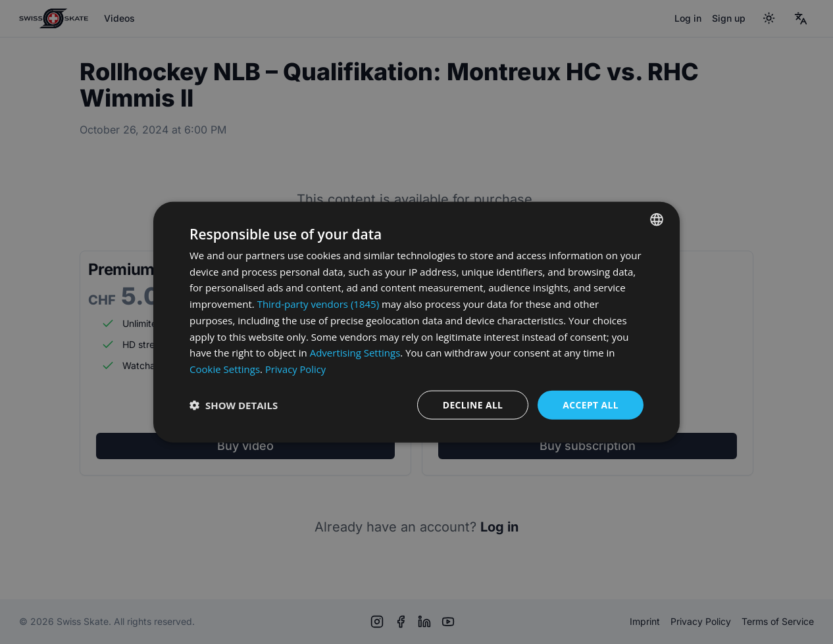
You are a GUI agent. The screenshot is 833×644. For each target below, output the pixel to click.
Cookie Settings (225, 369)
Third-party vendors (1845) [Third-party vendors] (318, 304)
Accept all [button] (591, 404)
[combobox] (657, 219)
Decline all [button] (472, 404)
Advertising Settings (355, 353)
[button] (234, 405)
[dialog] (416, 322)
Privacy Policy (296, 369)
